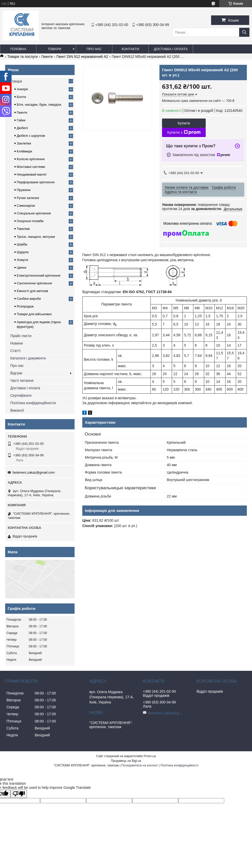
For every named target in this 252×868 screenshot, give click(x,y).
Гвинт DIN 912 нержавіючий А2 (82, 57)
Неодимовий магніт (32, 174)
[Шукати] (244, 32)
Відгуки (16, 373)
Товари (55, 49)
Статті (15, 351)
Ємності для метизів (32, 291)
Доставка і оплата (171, 49)
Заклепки (24, 143)
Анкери (22, 89)
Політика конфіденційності (179, 765)
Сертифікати (21, 395)
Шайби (22, 244)
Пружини (24, 190)
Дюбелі (22, 128)
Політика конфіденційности (33, 403)
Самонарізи (26, 206)
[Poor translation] (19, 794)
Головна (18, 49)
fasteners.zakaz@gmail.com (34, 472)
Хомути (22, 260)
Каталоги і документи (28, 358)
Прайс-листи (21, 336)
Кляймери (24, 151)
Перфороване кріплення (36, 182)
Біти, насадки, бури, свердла (39, 105)
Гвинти (47, 57)
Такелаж (23, 229)
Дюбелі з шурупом (31, 136)
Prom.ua (150, 756)
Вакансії (17, 410)
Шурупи (23, 252)
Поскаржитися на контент (140, 765)
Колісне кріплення (31, 159)
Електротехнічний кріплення (39, 275)
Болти (21, 97)
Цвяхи (21, 268)
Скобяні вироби (29, 299)
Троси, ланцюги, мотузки (36, 237)
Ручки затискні (28, 198)
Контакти (130, 49)
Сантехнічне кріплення (34, 283)
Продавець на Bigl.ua (126, 761)
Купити (184, 123)
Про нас (94, 49)
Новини (17, 343)
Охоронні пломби (30, 221)
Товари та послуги (22, 57)
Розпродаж (25, 306)
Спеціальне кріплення (34, 213)
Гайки (21, 120)
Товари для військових (34, 314)
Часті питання (22, 381)
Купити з (184, 132)
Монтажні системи (31, 167)
